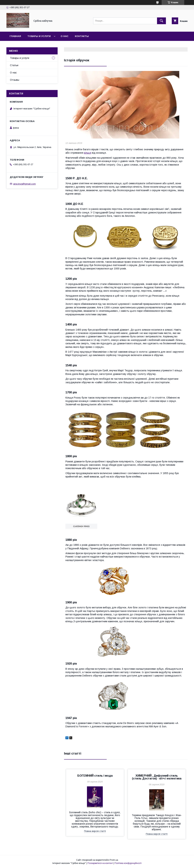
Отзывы (15, 80)
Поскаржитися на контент (100, 863)
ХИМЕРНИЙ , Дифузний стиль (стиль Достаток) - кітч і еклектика (157, 777)
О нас (65, 36)
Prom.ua (114, 860)
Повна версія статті (95, 831)
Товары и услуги (39, 36)
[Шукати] (161, 21)
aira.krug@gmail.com (24, 184)
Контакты (82, 36)
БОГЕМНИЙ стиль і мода (95, 776)
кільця (88, 153)
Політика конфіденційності (128, 863)
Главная (15, 36)
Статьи (14, 65)
